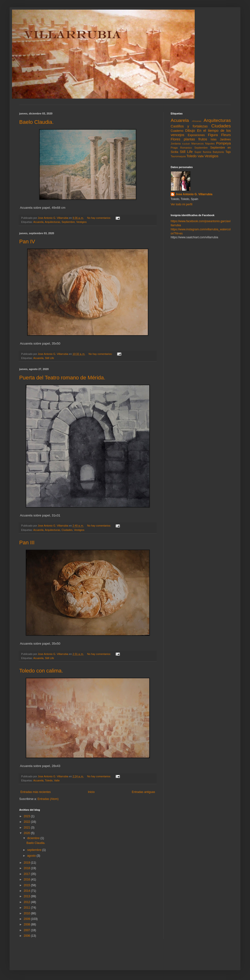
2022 (27, 822)
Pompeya (223, 143)
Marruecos (197, 144)
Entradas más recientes (36, 792)
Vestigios (81, 222)
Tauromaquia (178, 156)
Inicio (91, 792)
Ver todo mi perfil (181, 204)
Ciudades (67, 530)
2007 (27, 930)
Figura (213, 135)
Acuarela (38, 222)
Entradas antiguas (143, 792)
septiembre (35, 850)
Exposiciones (196, 135)
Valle (57, 780)
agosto (32, 856)
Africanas (197, 121)
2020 (27, 833)
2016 (27, 879)
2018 (27, 868)
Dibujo (190, 131)
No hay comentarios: (99, 218)
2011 (27, 908)
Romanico (186, 148)
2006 (27, 936)
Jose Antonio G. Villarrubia (194, 194)
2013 (27, 896)
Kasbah (186, 144)
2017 (27, 874)
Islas (214, 139)
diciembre (34, 838)
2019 (27, 863)
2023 (27, 816)
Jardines (225, 139)
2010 (27, 913)
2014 (27, 891)
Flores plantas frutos (189, 139)
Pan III (27, 543)
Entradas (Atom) (48, 799)
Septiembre (68, 222)
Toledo (49, 780)
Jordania (176, 144)
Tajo (228, 152)
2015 (27, 885)
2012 (27, 902)
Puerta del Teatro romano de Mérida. (62, 378)
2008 (27, 924)
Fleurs (226, 135)
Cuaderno (177, 131)
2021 (27, 828)
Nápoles (210, 144)
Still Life (50, 358)
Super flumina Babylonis (209, 152)
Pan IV (27, 242)
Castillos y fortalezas (189, 126)
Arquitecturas (52, 222)
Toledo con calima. (41, 671)
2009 (27, 919)
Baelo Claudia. (36, 122)
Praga (174, 148)
